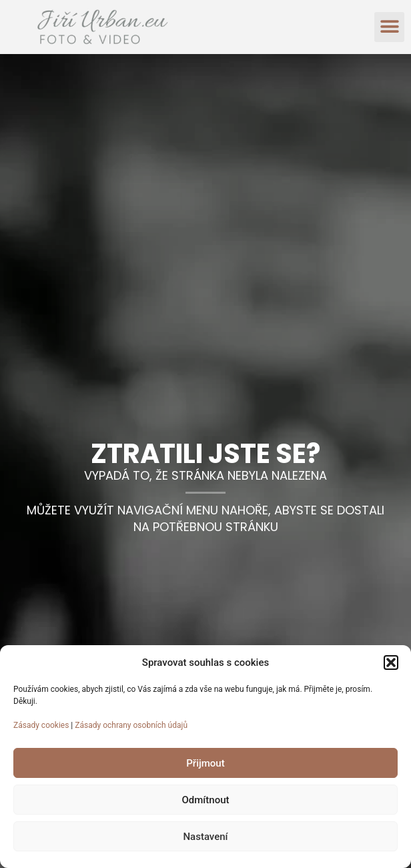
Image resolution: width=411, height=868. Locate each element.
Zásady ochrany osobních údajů (131, 725)
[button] (391, 663)
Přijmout (205, 763)
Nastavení (205, 837)
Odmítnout (206, 800)
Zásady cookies (41, 725)
